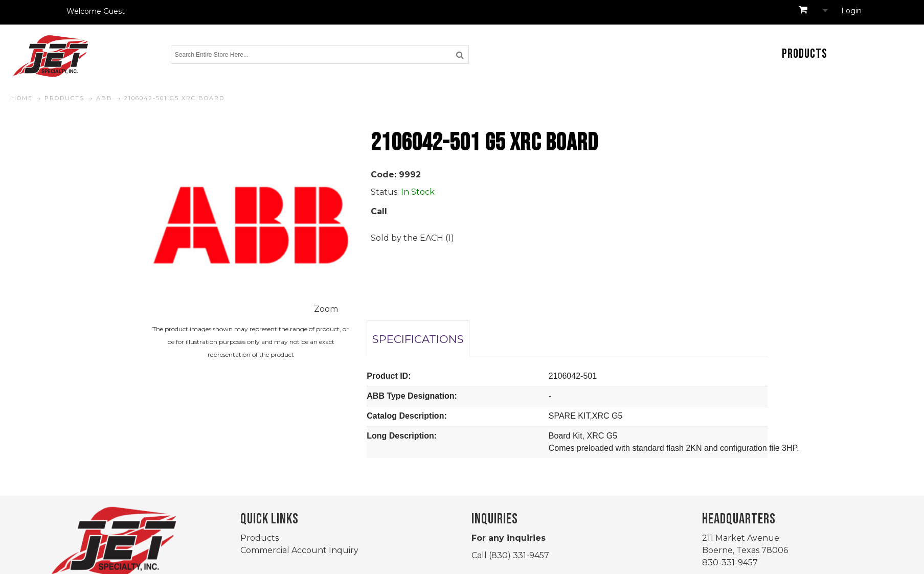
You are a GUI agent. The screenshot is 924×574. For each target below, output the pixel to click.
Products (260, 538)
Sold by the (395, 238)
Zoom (326, 309)
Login (851, 11)
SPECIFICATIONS (418, 339)
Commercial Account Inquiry (299, 550)
